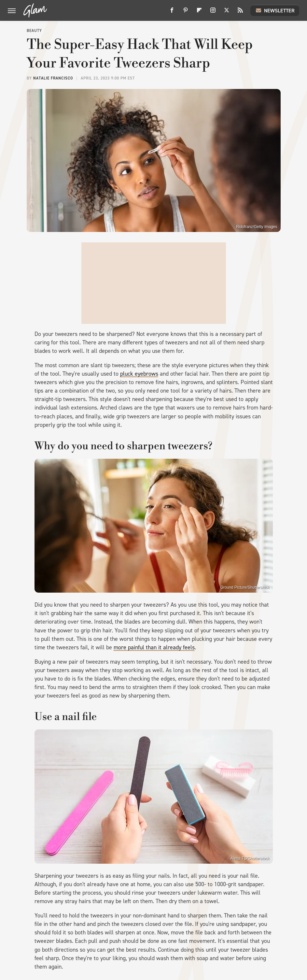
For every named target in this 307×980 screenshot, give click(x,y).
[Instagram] (213, 13)
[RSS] (240, 13)
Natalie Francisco (53, 78)
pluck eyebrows (139, 374)
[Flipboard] (199, 13)
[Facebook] (172, 13)
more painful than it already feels (154, 647)
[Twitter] (227, 13)
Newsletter (275, 10)
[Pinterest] (186, 13)
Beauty (34, 31)
